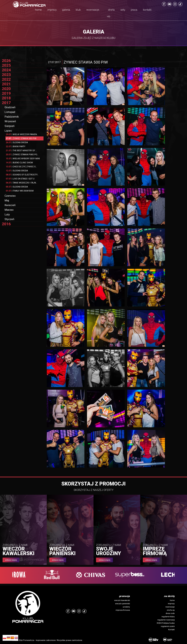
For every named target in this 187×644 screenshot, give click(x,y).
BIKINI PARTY (16, 146)
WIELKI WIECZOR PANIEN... (22, 134)
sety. (123, 10)
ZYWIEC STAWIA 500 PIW (21, 138)
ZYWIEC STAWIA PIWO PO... (22, 155)
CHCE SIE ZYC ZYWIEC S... (21, 167)
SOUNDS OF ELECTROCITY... (22, 175)
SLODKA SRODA (17, 142)
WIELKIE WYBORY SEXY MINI (23, 159)
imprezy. (52, 10)
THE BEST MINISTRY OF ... (21, 151)
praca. (134, 10)
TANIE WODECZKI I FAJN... (21, 183)
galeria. (66, 10)
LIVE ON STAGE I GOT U (20, 179)
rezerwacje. (93, 10)
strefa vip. (111, 13)
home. (39, 10)
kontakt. (148, 10)
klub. (79, 10)
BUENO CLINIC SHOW (19, 163)
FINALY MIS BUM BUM (20, 191)
